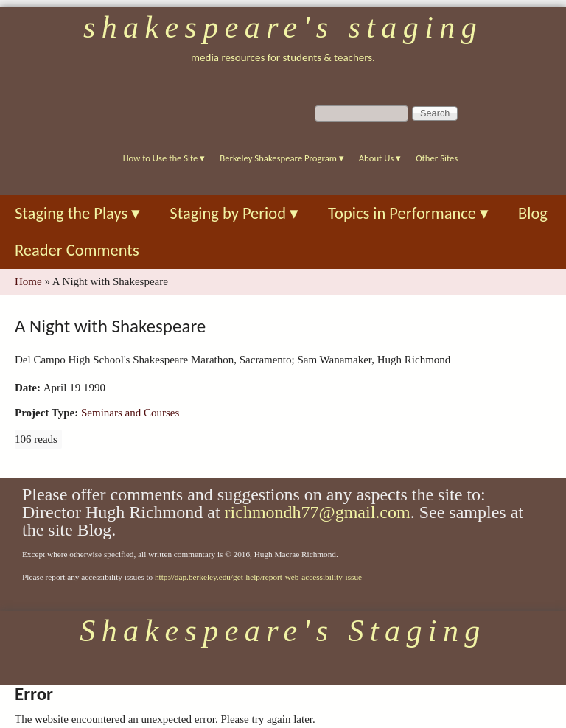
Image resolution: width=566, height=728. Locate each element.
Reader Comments (77, 250)
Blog (533, 213)
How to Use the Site (164, 158)
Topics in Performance (408, 213)
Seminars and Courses (130, 413)
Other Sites (437, 158)
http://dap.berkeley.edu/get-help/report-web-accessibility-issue (258, 577)
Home (28, 281)
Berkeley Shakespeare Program (282, 158)
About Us (380, 158)
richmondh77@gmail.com (318, 512)
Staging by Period (234, 213)
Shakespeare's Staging (283, 27)
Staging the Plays (77, 213)
